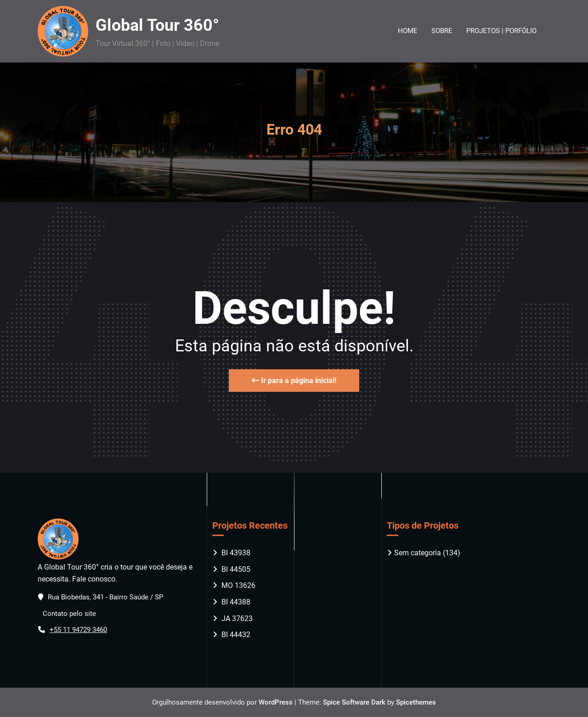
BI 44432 (236, 635)
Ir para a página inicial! (294, 381)
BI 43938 (236, 553)
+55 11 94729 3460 (78, 630)
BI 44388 (236, 602)
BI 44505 (236, 569)
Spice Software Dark (354, 702)
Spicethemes (416, 702)
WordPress (276, 702)
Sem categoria (418, 553)
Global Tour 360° (157, 25)
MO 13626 (238, 585)
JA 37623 (237, 618)
